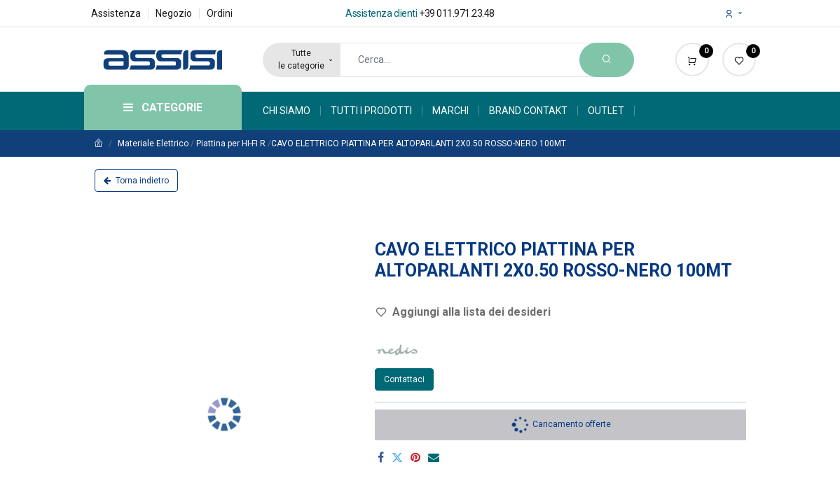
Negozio (174, 13)
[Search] (607, 60)
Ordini (220, 13)
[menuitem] (292, 111)
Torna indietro (136, 181)
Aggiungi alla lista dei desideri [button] (463, 312)
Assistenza (116, 13)
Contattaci (404, 379)
